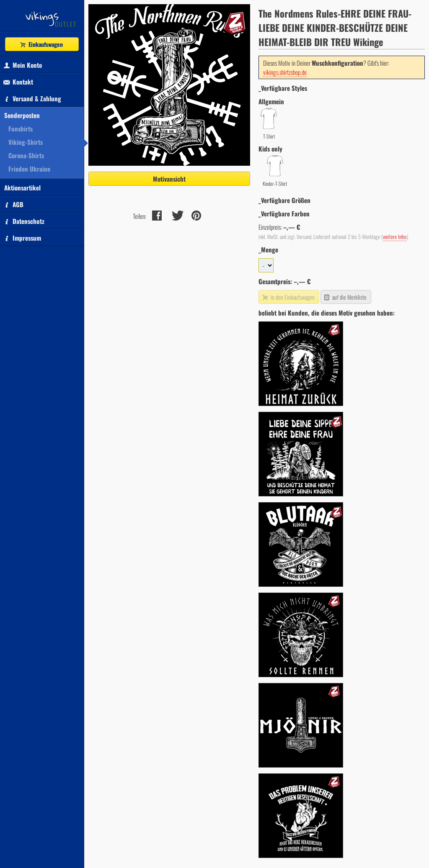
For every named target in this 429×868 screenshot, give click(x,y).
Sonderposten (22, 115)
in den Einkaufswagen (288, 297)
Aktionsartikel (22, 187)
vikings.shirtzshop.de (285, 72)
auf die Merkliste (345, 297)
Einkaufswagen (41, 44)
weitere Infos (395, 237)
